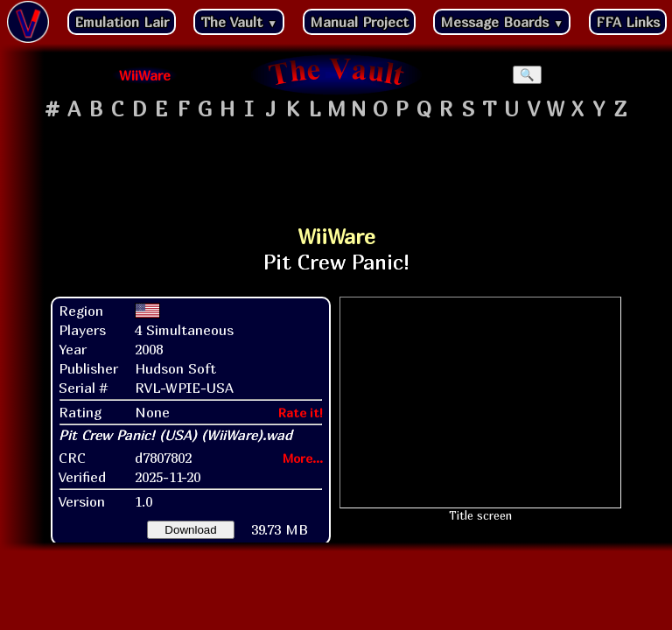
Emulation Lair (122, 22)
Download (190, 530)
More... (303, 458)
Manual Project (359, 22)
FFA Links (628, 22)
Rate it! (301, 413)
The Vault (239, 22)
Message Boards (502, 22)
